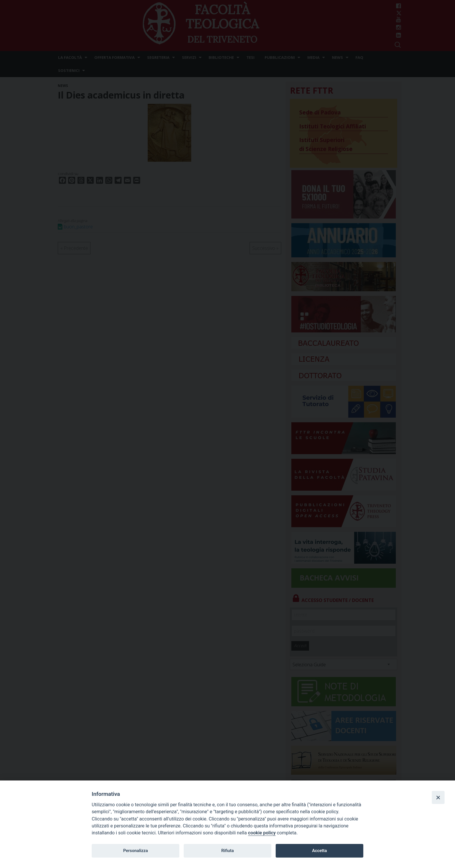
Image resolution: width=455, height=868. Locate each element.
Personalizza (135, 851)
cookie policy (262, 833)
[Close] (438, 797)
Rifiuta (227, 851)
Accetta (319, 851)
